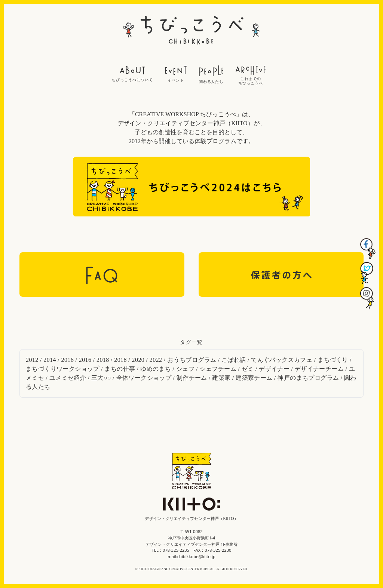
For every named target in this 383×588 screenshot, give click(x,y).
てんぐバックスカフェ (282, 360)
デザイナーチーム (319, 369)
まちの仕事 (120, 369)
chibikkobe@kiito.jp (196, 556)
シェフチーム (218, 369)
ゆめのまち (156, 369)
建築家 (221, 378)
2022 (156, 360)
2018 (103, 360)
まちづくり (333, 360)
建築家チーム (254, 378)
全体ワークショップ (144, 378)
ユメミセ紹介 (68, 378)
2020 (138, 360)
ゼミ (248, 369)
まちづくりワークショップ (63, 369)
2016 (68, 360)
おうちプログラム (192, 360)
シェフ (185, 369)
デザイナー (274, 369)
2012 (32, 360)
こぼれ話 (234, 360)
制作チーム (192, 378)
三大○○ (101, 378)
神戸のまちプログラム (308, 378)
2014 (50, 360)
